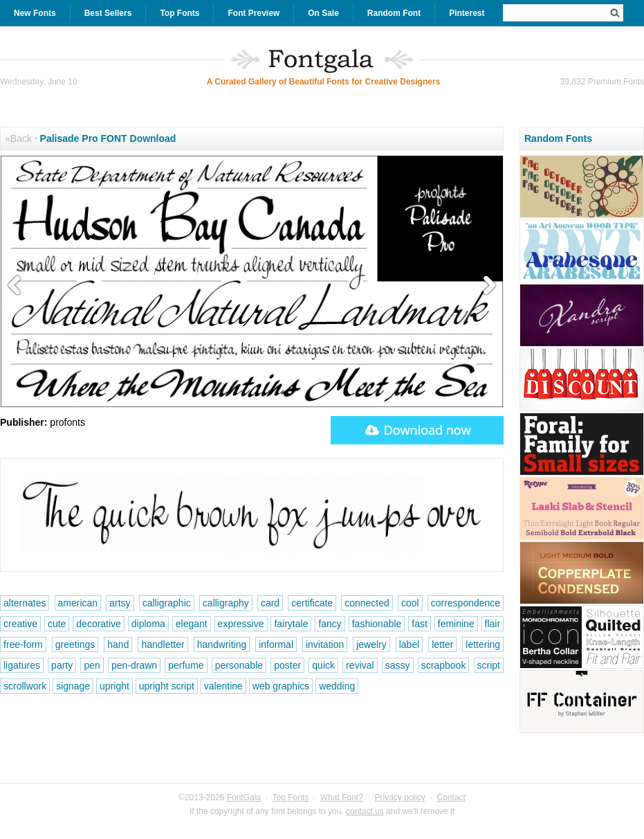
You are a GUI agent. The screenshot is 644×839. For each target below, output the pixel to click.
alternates (25, 603)
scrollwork (25, 686)
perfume (186, 665)
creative (20, 624)
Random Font (394, 13)
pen (92, 665)
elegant (192, 624)
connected (367, 603)
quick (323, 665)
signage (73, 686)
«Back (18, 138)
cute (57, 624)
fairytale (291, 624)
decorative (99, 624)
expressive (241, 624)
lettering (483, 644)
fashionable (377, 624)
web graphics (281, 686)
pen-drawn (134, 665)
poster (287, 665)
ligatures (22, 665)
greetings (75, 644)
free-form (23, 644)
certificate (312, 603)
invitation (325, 644)
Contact (451, 797)
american (78, 603)
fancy (330, 624)
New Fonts (35, 13)
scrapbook (444, 665)
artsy (120, 603)
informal (276, 644)
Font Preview (254, 13)
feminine (456, 624)
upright (114, 686)
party (62, 665)
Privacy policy (400, 797)
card (270, 603)
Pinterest (467, 13)
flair (493, 624)
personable (239, 665)
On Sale (323, 13)
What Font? (342, 797)
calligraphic (167, 603)
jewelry (371, 644)
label (410, 644)
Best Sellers (108, 13)
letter (442, 644)
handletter (163, 644)
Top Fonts (180, 13)
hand (118, 644)
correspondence (466, 603)
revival (360, 665)
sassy (398, 665)
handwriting (222, 644)
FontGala (244, 797)
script (489, 665)
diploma (148, 624)
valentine (223, 686)
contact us (365, 811)
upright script (167, 686)
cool (410, 603)
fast (420, 624)
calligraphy (226, 603)
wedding (337, 686)
